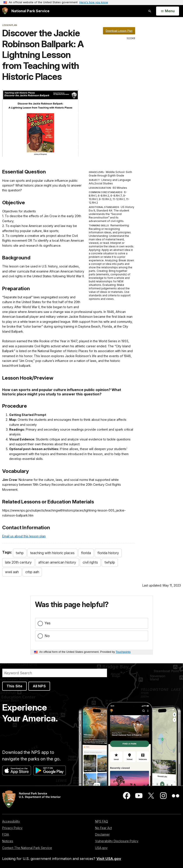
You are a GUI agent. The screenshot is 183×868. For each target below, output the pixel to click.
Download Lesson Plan (119, 31)
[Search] (55, 673)
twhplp (110, 562)
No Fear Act (104, 828)
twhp (20, 553)
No (47, 636)
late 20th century (18, 562)
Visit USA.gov (109, 859)
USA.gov (101, 848)
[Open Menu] (168, 11)
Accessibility (11, 821)
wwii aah (12, 572)
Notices (8, 841)
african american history (57, 562)
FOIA (6, 834)
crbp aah (32, 572)
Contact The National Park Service (27, 848)
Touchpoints (123, 652)
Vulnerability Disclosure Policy (117, 841)
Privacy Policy (12, 828)
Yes (48, 623)
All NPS (39, 686)
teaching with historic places (52, 553)
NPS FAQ (102, 821)
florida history (108, 553)
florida (86, 553)
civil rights (90, 562)
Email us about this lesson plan (24, 536)
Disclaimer (102, 834)
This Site (14, 686)
